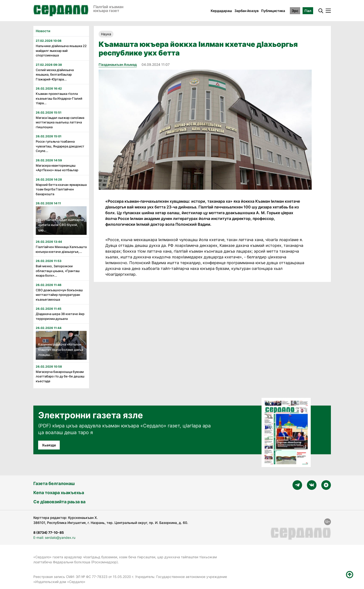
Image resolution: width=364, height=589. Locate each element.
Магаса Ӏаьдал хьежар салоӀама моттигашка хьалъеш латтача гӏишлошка (60, 122)
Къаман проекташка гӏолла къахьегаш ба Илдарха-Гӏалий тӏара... (59, 98)
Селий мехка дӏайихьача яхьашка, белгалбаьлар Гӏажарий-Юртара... (55, 75)
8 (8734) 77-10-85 (49, 532)
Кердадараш (221, 11)
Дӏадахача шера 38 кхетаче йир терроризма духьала (60, 316)
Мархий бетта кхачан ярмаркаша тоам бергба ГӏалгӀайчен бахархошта (61, 189)
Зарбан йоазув (247, 11)
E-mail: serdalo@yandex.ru (54, 537)
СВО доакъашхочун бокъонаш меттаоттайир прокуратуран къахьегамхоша (59, 295)
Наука (106, 34)
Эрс (295, 11)
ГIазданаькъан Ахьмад (118, 64)
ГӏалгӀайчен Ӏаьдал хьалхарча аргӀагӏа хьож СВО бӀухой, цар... (61, 225)
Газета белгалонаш (54, 483)
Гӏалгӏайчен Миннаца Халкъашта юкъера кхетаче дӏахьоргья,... (61, 249)
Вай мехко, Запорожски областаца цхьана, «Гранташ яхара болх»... (58, 271)
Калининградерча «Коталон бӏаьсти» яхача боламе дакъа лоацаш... (61, 349)
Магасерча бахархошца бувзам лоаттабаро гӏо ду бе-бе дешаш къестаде (60, 376)
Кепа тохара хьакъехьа (59, 493)
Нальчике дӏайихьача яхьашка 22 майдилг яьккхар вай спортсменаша (61, 51)
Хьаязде (49, 445)
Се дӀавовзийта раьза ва (59, 502)
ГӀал (308, 11)
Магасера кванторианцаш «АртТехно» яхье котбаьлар (57, 168)
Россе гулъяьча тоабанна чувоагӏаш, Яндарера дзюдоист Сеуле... (60, 146)
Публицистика (273, 11)
